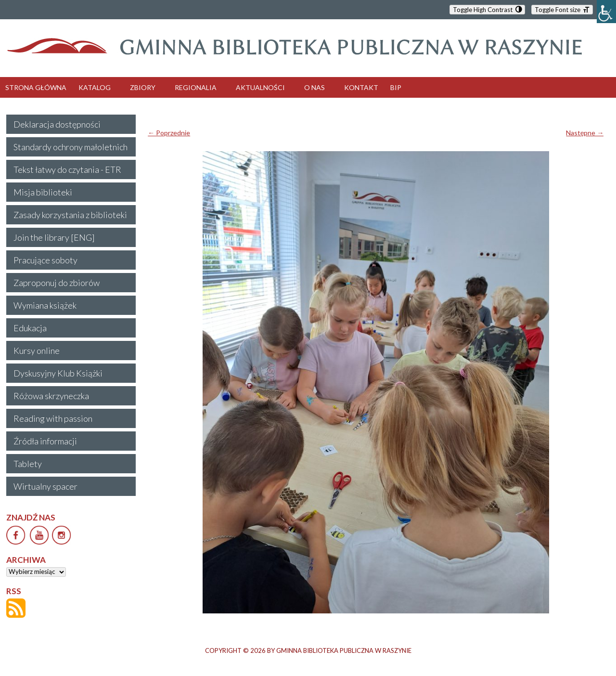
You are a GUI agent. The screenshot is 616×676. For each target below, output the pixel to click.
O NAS (314, 87)
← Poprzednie (169, 133)
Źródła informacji (45, 441)
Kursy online (37, 351)
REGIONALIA (196, 87)
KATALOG (95, 87)
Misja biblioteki (43, 192)
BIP (396, 87)
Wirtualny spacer (45, 486)
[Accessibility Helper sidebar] (606, 12)
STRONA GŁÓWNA (36, 87)
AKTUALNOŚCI (260, 87)
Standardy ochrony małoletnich (71, 147)
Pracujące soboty (45, 260)
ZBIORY (143, 87)
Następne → (585, 133)
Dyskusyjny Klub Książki (58, 373)
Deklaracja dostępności (57, 124)
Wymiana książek (45, 305)
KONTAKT (361, 87)
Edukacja (30, 328)
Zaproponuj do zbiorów (57, 283)
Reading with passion (53, 418)
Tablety (28, 464)
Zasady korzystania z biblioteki (70, 215)
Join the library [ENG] (54, 237)
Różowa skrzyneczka (51, 396)
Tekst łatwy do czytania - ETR (67, 169)
